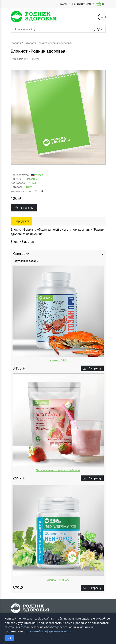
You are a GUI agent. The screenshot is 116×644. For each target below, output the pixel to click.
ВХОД (63, 4)
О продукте (21, 221)
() (101, 4)
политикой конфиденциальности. (49, 631)
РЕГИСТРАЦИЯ (82, 4)
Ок (9, 638)
